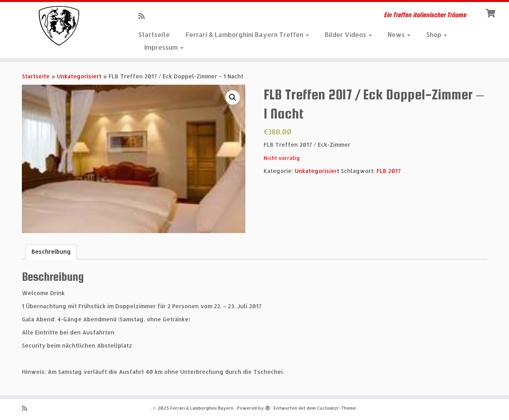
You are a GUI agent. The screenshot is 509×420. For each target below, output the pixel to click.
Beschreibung (51, 252)
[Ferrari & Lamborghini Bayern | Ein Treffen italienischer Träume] (59, 26)
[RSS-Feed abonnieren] (144, 16)
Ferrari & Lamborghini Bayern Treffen (247, 34)
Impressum (164, 47)
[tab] (51, 252)
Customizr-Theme (336, 408)
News (399, 34)
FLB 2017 (389, 171)
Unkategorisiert (79, 76)
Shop (437, 34)
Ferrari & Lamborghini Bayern (202, 408)
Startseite (154, 34)
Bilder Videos (348, 34)
